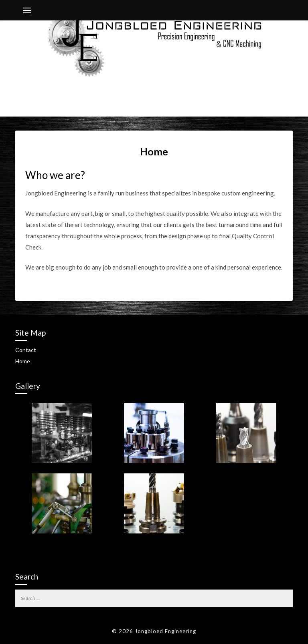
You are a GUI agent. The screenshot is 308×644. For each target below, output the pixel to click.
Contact (26, 350)
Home (23, 361)
